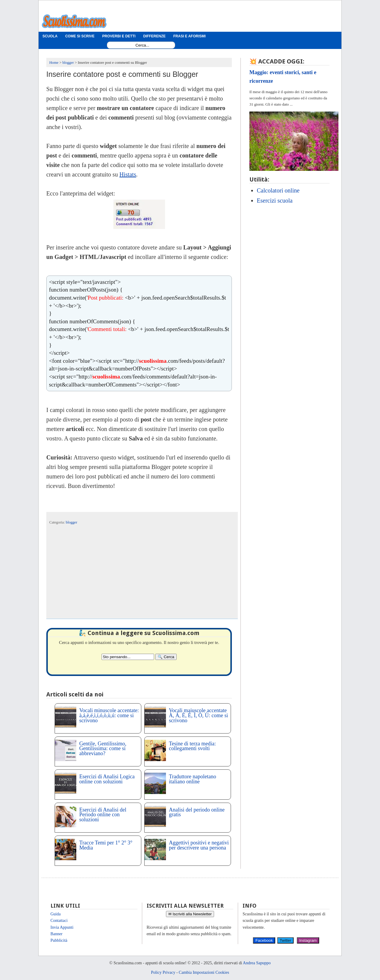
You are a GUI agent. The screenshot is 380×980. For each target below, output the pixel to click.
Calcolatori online (278, 190)
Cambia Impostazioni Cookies (204, 972)
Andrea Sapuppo (257, 963)
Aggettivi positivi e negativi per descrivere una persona (199, 845)
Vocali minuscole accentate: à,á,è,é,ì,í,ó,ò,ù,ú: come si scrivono (109, 715)
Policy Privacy (163, 972)
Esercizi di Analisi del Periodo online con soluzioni (103, 815)
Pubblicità (59, 940)
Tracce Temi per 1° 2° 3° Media (106, 845)
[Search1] (142, 45)
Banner (56, 934)
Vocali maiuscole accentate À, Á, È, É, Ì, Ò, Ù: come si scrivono (198, 715)
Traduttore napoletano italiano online (193, 779)
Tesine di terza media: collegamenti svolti (192, 746)
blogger (72, 522)
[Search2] (128, 657)
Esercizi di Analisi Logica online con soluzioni (107, 779)
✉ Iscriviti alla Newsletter (190, 914)
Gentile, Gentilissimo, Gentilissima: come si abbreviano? (103, 749)
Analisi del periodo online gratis (197, 812)
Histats (128, 174)
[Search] (166, 657)
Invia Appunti (62, 927)
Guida (56, 914)
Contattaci (59, 921)
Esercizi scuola (275, 201)
